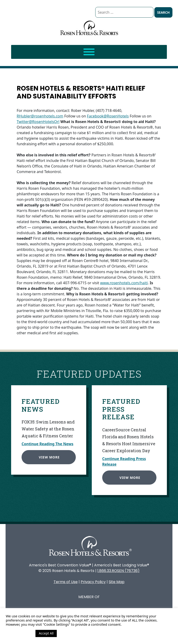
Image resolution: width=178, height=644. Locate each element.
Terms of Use (66, 582)
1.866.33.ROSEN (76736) (118, 571)
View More (47, 455)
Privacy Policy (93, 582)
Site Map (117, 582)
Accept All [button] (46, 633)
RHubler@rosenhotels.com (40, 116)
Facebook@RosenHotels (108, 116)
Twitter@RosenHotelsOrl (38, 122)
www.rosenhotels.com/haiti (124, 283)
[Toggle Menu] (89, 52)
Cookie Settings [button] (19, 633)
